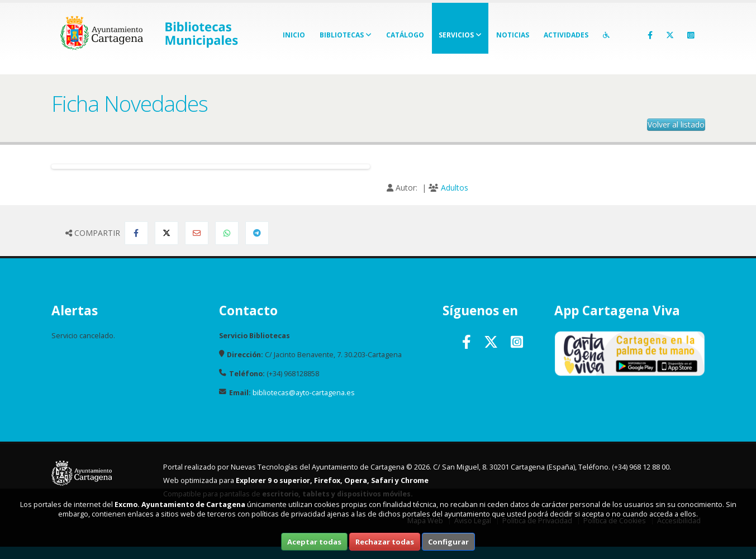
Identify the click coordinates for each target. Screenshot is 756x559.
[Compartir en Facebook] (136, 233)
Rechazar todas (385, 542)
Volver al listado (676, 124)
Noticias (513, 35)
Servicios (460, 35)
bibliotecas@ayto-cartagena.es (304, 393)
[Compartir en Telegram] (257, 233)
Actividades (566, 35)
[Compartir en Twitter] (167, 233)
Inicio (294, 35)
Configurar (448, 542)
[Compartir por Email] (197, 233)
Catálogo (405, 35)
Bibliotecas (346, 35)
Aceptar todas (314, 542)
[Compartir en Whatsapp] (227, 233)
